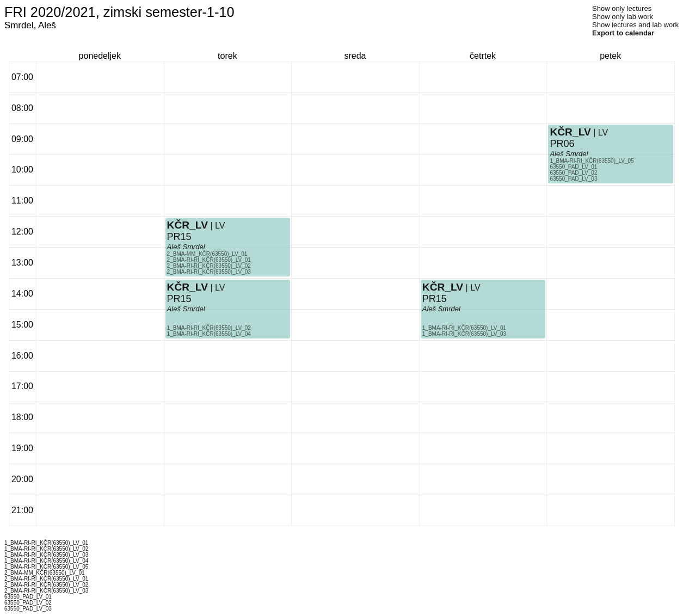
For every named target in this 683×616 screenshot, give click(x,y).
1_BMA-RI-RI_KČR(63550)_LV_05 (592, 161)
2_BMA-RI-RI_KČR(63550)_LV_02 (209, 266)
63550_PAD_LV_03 (573, 179)
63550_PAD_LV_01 (573, 167)
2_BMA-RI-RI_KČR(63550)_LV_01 (209, 260)
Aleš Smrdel (186, 309)
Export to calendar (623, 33)
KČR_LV (187, 287)
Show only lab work (623, 17)
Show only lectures (622, 8)
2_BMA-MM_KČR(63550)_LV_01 (207, 254)
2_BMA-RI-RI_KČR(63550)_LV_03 (209, 272)
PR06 (562, 144)
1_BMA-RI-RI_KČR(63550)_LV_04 (209, 334)
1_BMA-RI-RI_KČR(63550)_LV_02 (209, 328)
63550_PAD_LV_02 (573, 173)
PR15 (179, 299)
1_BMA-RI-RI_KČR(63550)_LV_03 (464, 334)
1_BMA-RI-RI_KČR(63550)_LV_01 (464, 328)
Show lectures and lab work (635, 25)
